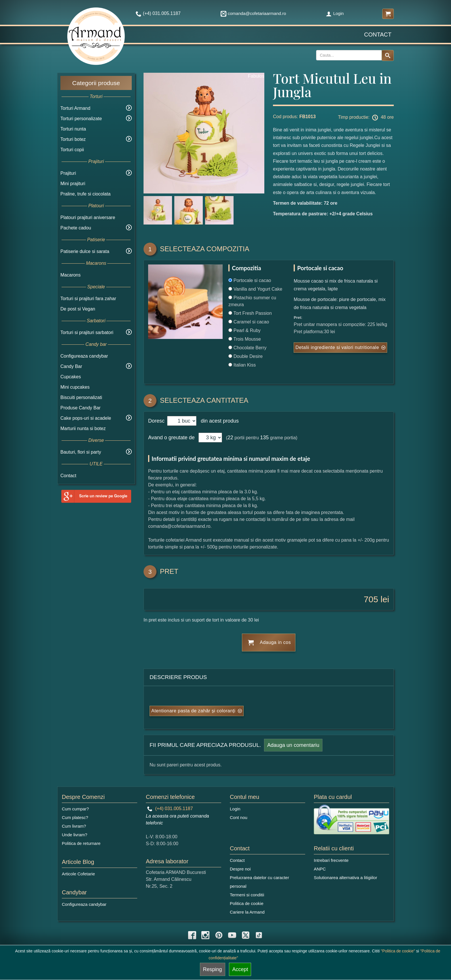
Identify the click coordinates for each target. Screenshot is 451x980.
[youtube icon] (232, 935)
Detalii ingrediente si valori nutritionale (337, 347)
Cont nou (239, 817)
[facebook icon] (192, 935)
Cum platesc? (75, 817)
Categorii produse (96, 83)
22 (230, 438)
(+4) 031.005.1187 (170, 809)
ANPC (320, 869)
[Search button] (388, 55)
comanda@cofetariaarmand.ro (253, 13)
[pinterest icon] (219, 935)
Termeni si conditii (247, 895)
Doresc (157, 421)
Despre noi (240, 869)
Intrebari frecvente (331, 860)
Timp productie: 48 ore (366, 118)
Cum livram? (74, 826)
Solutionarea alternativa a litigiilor (345, 878)
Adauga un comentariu (293, 745)
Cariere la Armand (247, 912)
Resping (213, 969)
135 (264, 438)
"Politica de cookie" (398, 951)
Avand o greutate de (171, 438)
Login (335, 13)
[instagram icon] (205, 935)
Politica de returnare (81, 843)
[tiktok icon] (259, 935)
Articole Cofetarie (78, 874)
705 (371, 599)
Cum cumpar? (75, 809)
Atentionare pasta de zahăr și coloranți (193, 711)
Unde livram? (74, 835)
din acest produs (218, 421)
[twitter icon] (246, 935)
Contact (378, 34)
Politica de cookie (247, 903)
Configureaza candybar (84, 356)
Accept (240, 969)
